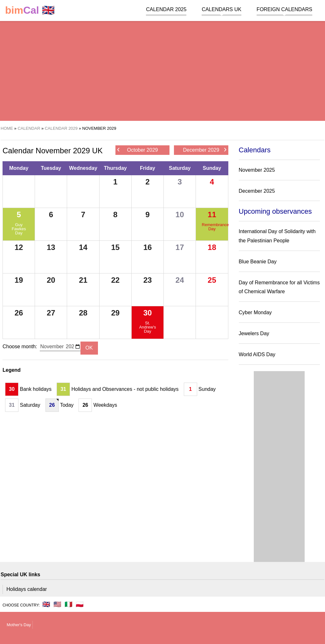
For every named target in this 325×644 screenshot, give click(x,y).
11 (212, 215)
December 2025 (257, 191)
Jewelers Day (254, 333)
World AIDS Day (257, 354)
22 (115, 280)
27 (51, 313)
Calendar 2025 (166, 9)
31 (63, 389)
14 (83, 247)
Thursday (115, 168)
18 (212, 247)
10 (180, 215)
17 (180, 247)
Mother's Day (19, 625)
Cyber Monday (255, 312)
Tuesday (51, 168)
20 (51, 280)
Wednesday (83, 168)
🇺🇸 (57, 604)
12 (19, 247)
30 (148, 313)
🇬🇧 (30, 10)
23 (148, 280)
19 (19, 280)
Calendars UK (221, 9)
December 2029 (205, 150)
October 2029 (138, 150)
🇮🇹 (69, 604)
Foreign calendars (284, 9)
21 (83, 280)
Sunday (212, 168)
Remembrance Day (212, 227)
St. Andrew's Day (147, 327)
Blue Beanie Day (258, 262)
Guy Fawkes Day (19, 229)
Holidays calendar (27, 589)
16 (148, 247)
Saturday (180, 168)
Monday (19, 168)
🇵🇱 (80, 604)
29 (115, 313)
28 (83, 313)
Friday (148, 168)
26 (19, 313)
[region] (162, 70)
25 (212, 280)
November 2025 (257, 170)
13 (51, 247)
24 (180, 280)
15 (115, 247)
